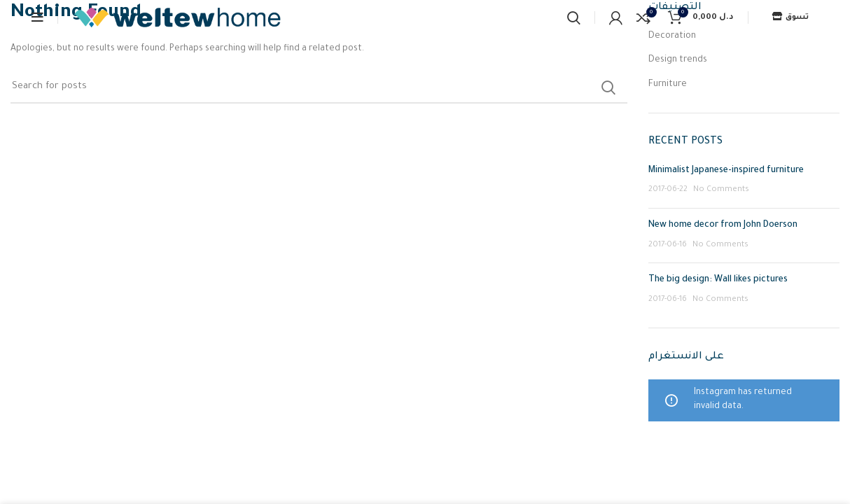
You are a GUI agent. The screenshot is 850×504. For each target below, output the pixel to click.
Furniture (668, 85)
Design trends (678, 60)
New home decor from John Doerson (723, 225)
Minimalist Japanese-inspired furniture (726, 171)
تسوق (790, 17)
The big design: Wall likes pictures (718, 280)
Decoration (672, 36)
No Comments (721, 190)
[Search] (574, 17)
